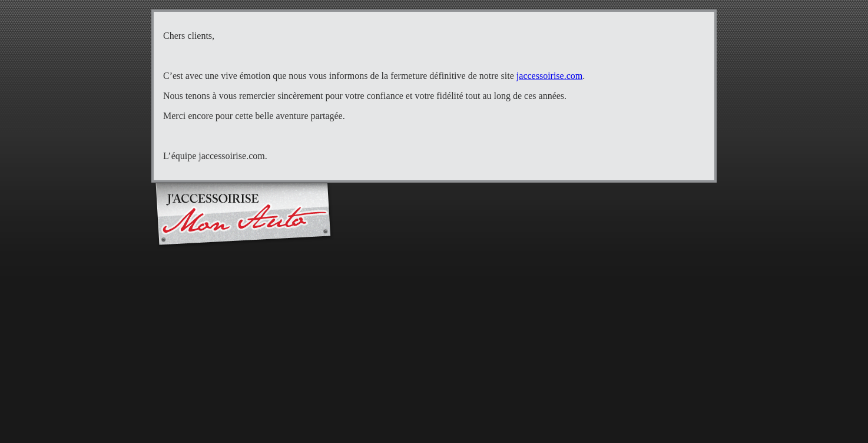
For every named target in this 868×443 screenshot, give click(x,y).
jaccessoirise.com (549, 76)
